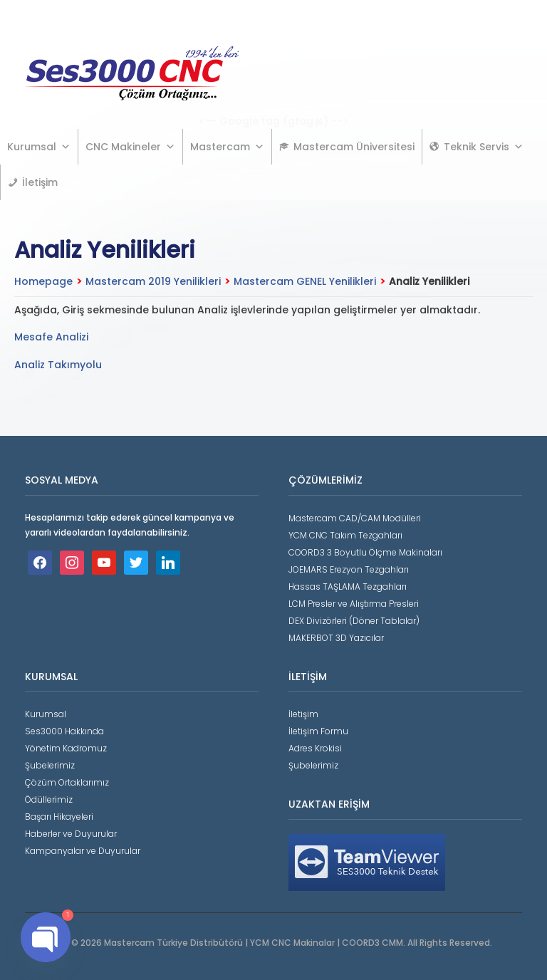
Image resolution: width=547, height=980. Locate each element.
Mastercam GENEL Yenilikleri (305, 281)
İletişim (40, 182)
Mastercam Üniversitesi (354, 147)
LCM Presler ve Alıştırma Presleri (354, 604)
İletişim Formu (318, 731)
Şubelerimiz (50, 765)
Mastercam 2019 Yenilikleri (153, 281)
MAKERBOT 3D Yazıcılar (336, 638)
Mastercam (227, 147)
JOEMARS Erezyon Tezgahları (349, 569)
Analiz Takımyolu (58, 365)
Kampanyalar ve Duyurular (83, 851)
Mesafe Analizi (51, 337)
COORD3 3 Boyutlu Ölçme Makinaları (365, 552)
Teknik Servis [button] (484, 147)
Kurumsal (39, 147)
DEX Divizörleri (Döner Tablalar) (354, 621)
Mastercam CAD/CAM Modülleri (355, 518)
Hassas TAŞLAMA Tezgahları (348, 587)
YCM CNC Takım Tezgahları (345, 535)
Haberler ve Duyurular (71, 834)
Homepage (43, 281)
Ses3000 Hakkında (64, 731)
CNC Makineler (130, 147)
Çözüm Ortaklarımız (67, 782)
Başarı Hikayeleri (59, 817)
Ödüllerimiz (49, 799)
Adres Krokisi (315, 748)
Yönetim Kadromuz (66, 748)
